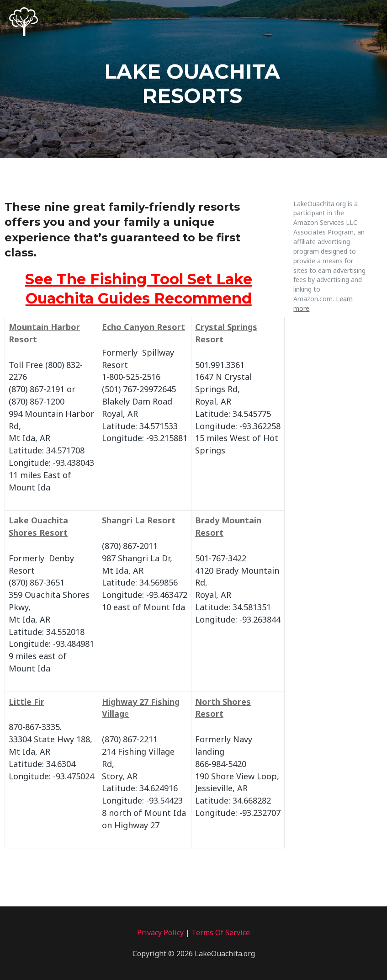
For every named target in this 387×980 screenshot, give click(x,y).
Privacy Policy (160, 932)
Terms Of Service (221, 932)
